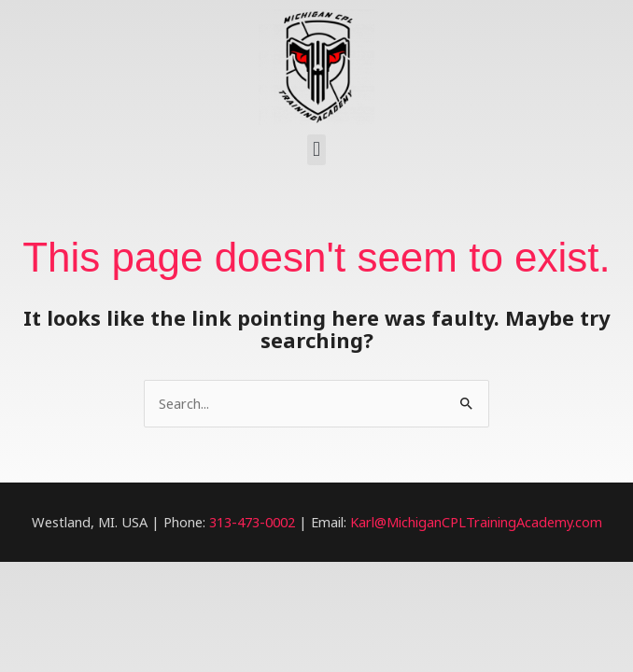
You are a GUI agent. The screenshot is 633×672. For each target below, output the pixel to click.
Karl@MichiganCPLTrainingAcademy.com (476, 522)
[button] (316, 150)
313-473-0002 (252, 522)
